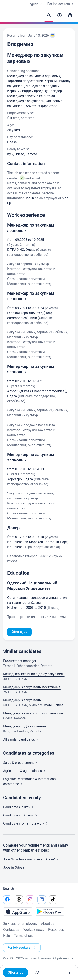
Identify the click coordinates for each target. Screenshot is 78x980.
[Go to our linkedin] (42, 900)
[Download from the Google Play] (50, 911)
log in (30, 198)
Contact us (11, 930)
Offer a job (15, 972)
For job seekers (61, 4)
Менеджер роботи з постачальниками (33, 713)
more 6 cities (54, 705)
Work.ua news (34, 930)
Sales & (21, 763)
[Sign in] (70, 15)
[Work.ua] (7, 16)
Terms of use (24, 936)
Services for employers (20, 924)
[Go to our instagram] (30, 900)
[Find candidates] (49, 15)
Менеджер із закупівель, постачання (32, 687)
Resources (56, 930)
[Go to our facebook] (7, 900)
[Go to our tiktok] (53, 900)
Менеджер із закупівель (22, 700)
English (11, 889)
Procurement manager (20, 661)
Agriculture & (25, 771)
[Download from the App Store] (18, 911)
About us (48, 924)
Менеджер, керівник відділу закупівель (34, 674)
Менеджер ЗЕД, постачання (25, 726)
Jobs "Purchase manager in (32, 859)
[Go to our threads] (19, 900)
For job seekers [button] (22, 948)
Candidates (19, 807)
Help (7, 936)
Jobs (16, 867)
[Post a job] (59, 15)
